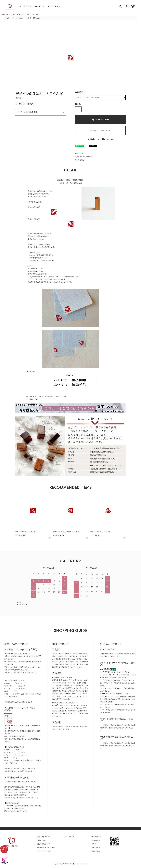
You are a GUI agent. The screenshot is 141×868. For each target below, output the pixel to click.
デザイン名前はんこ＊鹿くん (25, 532)
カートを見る (96, 848)
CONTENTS (53, 7)
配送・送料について (44, 837)
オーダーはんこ (18, 18)
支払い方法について (44, 844)
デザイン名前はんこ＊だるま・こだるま (67, 532)
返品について (80, 153)
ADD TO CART (100, 120)
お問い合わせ (96, 851)
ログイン (94, 844)
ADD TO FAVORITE (100, 131)
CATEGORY (24, 7)
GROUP (38, 7)
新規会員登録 (96, 840)
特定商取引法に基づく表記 (84, 157)
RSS (66, 837)
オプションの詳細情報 (28, 112)
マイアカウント (96, 837)
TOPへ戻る (70, 829)
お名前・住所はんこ (33, 18)
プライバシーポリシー (45, 851)
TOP (7, 18)
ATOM (71, 837)
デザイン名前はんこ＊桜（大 (100, 532)
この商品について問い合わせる (100, 140)
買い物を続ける (80, 160)
